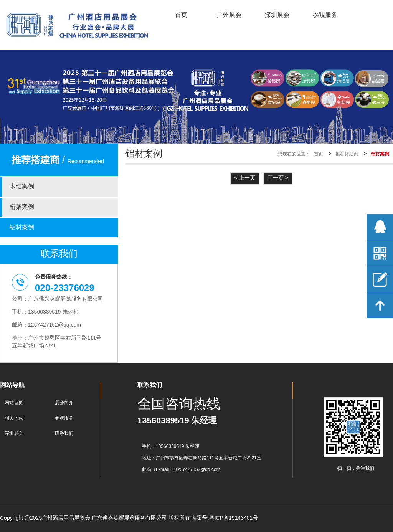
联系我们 (64, 434)
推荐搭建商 (347, 154)
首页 (319, 154)
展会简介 (64, 403)
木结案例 (22, 187)
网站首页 (14, 403)
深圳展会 (14, 434)
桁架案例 (22, 207)
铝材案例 (22, 227)
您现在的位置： (294, 154)
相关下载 (14, 418)
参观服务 (64, 418)
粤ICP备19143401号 (234, 518)
